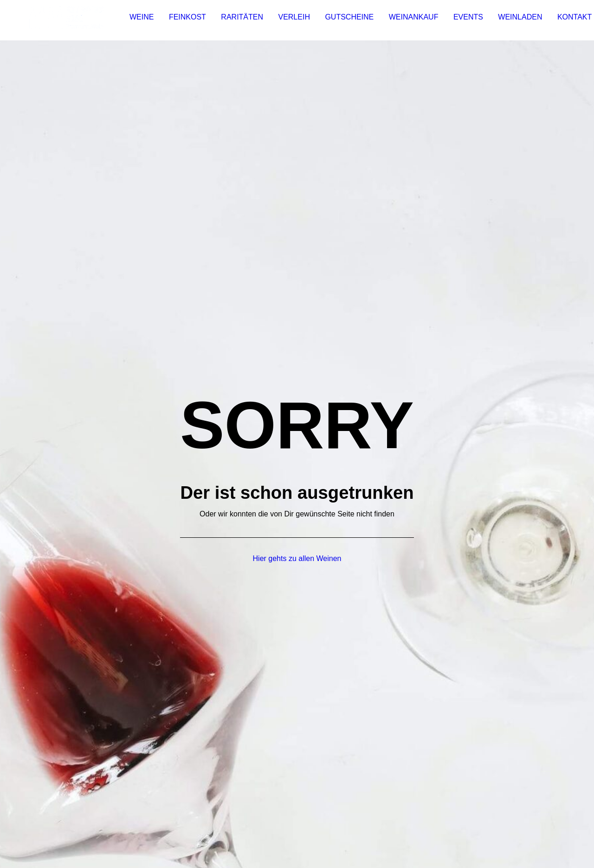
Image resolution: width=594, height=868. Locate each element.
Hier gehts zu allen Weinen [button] (297, 292)
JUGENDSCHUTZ (226, 815)
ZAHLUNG (138, 828)
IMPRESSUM (85, 815)
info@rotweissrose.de (490, 440)
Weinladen (516, 20)
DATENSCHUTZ (141, 815)
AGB (182, 815)
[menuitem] (138, 20)
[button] (458, 482)
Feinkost (184, 20)
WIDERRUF (52, 828)
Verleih (291, 20)
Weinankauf (410, 20)
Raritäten (238, 20)
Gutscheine (345, 20)
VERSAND (96, 828)
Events (465, 20)
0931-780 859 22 (496, 453)
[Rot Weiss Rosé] (65, 20)
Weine (138, 20)
